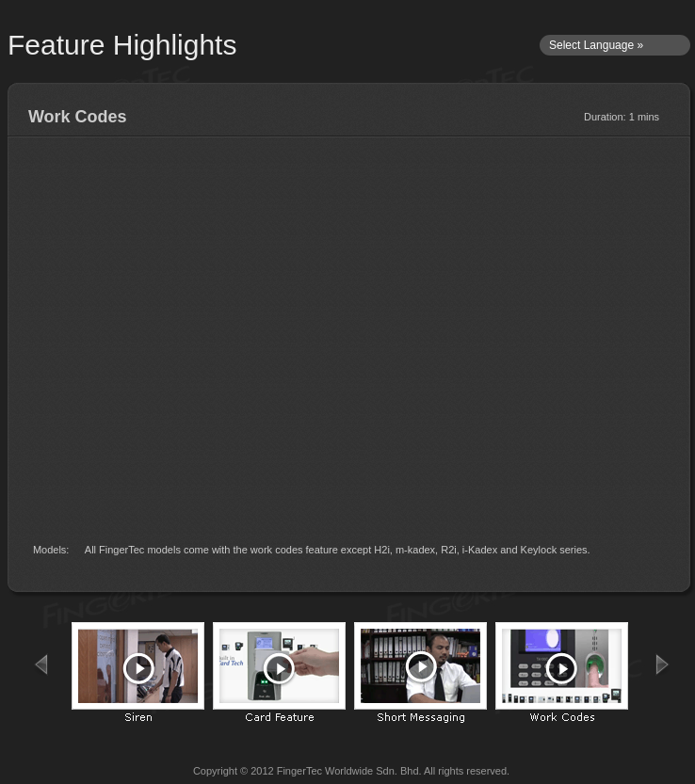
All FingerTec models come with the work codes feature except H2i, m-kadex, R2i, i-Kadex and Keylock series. (338, 550)
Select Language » (596, 45)
